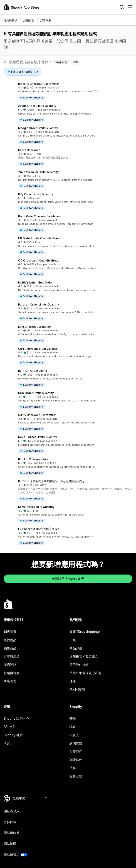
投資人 (74, 735)
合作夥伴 (76, 751)
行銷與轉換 (12, 673)
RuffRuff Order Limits (33, 371)
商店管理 (10, 681)
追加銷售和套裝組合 (84, 656)
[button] (68, 91)
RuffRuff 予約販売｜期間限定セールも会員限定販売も (51, 481)
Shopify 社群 (13, 735)
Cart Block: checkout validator (38, 349)
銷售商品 (10, 648)
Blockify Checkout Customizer (39, 84)
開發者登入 (12, 811)
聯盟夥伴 (76, 760)
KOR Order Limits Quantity (36, 393)
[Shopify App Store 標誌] (21, 7)
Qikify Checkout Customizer (37, 415)
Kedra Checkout (29, 150)
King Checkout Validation (35, 327)
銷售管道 (10, 632)
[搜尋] (122, 7)
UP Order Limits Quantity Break (39, 238)
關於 (73, 718)
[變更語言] (30, 798)
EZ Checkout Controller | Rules (39, 529)
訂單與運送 (12, 656)
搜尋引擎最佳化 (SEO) (85, 673)
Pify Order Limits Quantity (36, 194)
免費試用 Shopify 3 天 (68, 579)
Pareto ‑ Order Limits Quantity (39, 304)
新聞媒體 (76, 743)
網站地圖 (10, 844)
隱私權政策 (12, 833)
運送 (73, 681)
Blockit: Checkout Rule (33, 459)
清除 (75, 62)
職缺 (73, 727)
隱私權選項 (12, 855)
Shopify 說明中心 (16, 718)
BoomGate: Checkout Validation (39, 216)
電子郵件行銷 (79, 665)
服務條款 (10, 822)
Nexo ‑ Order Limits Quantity (38, 437)
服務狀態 (76, 776)
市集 (73, 640)
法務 (73, 768)
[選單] (130, 7)
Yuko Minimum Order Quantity (38, 172)
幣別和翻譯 (77, 689)
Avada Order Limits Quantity (37, 106)
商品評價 (76, 648)
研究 (7, 743)
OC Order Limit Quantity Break (39, 260)
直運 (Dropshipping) (85, 632)
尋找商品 (10, 640)
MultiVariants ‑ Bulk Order (35, 282)
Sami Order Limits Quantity (36, 507)
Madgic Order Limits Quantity (38, 128)
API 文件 (10, 727)
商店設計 (10, 665)
